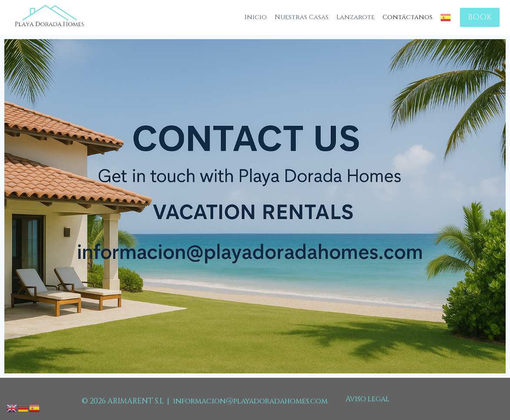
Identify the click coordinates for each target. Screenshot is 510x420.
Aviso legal (367, 399)
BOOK (480, 17)
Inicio (256, 17)
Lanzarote (356, 17)
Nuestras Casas (302, 17)
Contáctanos (408, 17)
